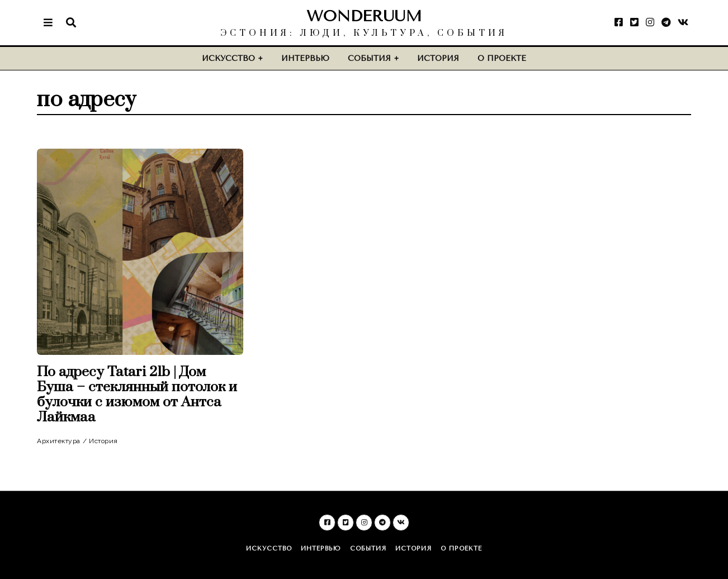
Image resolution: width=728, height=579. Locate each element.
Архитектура (59, 441)
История (438, 58)
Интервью (305, 58)
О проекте (502, 58)
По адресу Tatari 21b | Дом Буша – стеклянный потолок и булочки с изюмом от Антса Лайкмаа (137, 395)
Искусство (228, 58)
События (369, 58)
